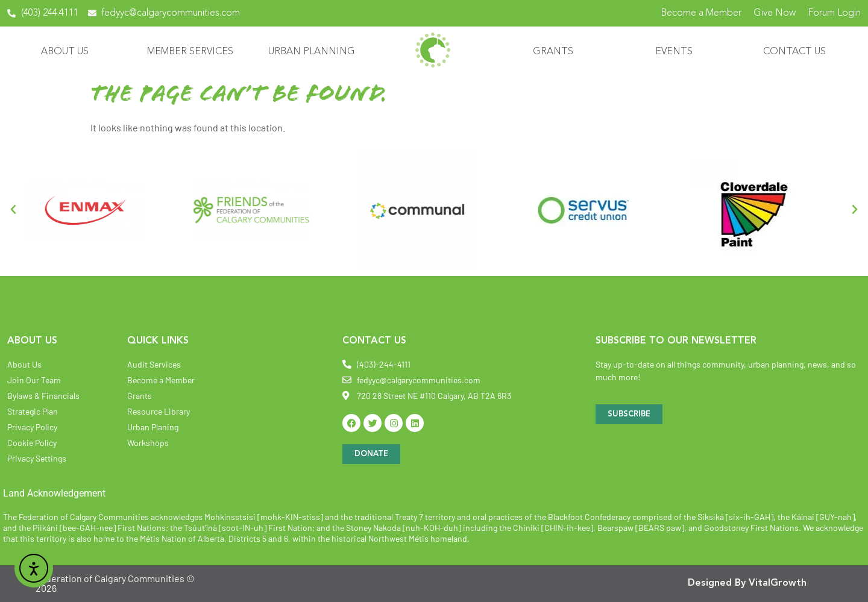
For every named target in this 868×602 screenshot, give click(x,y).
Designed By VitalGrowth (747, 583)
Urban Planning (315, 52)
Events (677, 52)
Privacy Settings (37, 458)
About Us (68, 52)
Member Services (193, 52)
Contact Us (797, 52)
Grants (556, 52)
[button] (13, 210)
